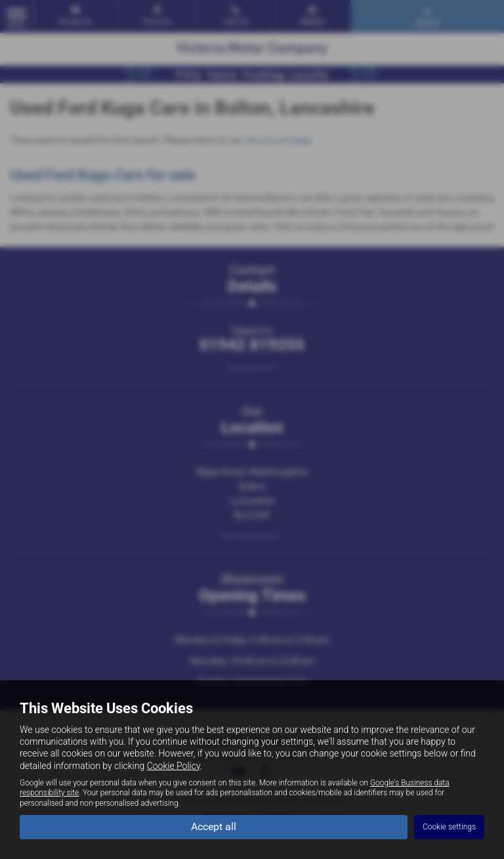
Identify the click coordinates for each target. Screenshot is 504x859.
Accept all (214, 826)
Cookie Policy (174, 766)
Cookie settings (449, 827)
